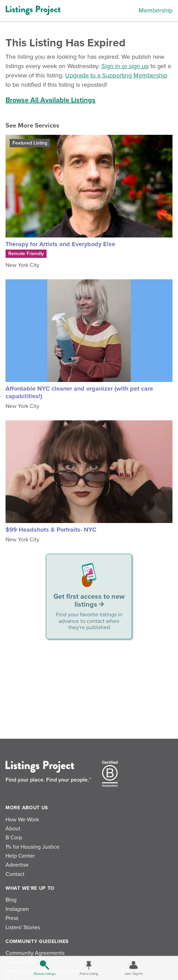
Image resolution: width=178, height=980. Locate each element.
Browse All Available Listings (51, 100)
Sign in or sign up (125, 66)
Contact (15, 874)
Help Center (20, 856)
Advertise (17, 865)
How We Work (22, 820)
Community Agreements (35, 953)
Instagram (17, 909)
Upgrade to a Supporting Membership (116, 75)
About (13, 829)
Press (12, 918)
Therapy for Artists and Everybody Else (60, 244)
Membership (156, 10)
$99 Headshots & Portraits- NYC (51, 530)
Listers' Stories (23, 927)
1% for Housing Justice (32, 847)
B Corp (14, 838)
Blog (11, 900)
